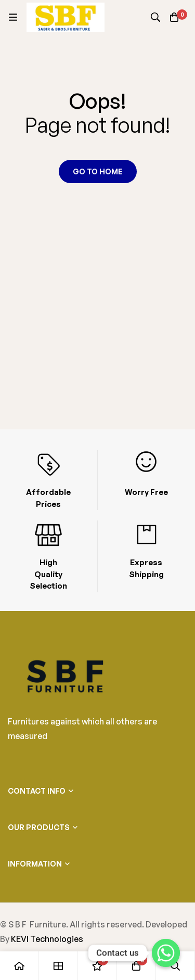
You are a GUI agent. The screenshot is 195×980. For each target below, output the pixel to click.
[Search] (155, 17)
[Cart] (174, 17)
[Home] (19, 966)
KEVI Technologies (47, 939)
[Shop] (58, 966)
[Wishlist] (97, 966)
